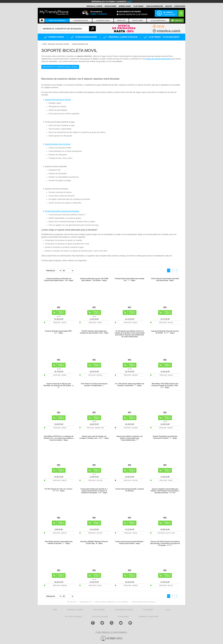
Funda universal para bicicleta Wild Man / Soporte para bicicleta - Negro (130, 542)
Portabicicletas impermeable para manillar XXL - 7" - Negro (130, 279)
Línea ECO (178, 20)
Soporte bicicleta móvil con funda (58, 144)
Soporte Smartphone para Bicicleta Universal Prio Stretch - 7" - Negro (165, 437)
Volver (45, 44)
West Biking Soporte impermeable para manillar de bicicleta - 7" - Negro (59, 542)
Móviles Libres (138, 20)
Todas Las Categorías (57, 20)
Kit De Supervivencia (158, 20)
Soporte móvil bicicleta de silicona (58, 100)
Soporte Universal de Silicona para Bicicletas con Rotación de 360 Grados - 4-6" (59, 386)
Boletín (169, 6)
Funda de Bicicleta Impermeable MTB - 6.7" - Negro (59, 332)
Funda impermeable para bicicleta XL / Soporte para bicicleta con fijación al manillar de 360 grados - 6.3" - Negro (94, 491)
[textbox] (68, 29)
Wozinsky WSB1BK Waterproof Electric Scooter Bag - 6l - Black (94, 542)
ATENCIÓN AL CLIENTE (75, 610)
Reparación (121, 20)
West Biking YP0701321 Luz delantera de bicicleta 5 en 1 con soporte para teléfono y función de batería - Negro (59, 438)
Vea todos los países (73, 617)
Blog (168, 610)
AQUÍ (129, 2)
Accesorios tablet (103, 20)
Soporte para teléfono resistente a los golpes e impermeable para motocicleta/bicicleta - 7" (130, 438)
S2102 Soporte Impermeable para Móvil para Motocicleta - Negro (165, 279)
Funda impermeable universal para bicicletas (62, 211)
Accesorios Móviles (81, 20)
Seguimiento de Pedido (130, 12)
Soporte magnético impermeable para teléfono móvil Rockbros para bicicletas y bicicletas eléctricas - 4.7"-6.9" (165, 491)
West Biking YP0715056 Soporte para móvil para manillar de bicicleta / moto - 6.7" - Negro (165, 386)
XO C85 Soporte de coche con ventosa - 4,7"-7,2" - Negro (59, 490)
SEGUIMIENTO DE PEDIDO (124, 610)
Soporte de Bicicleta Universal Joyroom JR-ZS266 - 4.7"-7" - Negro (165, 332)
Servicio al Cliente (94, 6)
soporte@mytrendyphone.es (144, 602)
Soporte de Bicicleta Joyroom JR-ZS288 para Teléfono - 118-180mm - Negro (94, 279)
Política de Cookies (100, 617)
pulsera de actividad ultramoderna (159, 59)
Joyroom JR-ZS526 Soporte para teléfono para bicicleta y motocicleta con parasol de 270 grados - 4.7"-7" (165, 543)
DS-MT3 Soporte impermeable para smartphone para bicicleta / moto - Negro (94, 332)
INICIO (55, 610)
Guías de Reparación (155, 6)
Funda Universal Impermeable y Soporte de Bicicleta (130, 490)
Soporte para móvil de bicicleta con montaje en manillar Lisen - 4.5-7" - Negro (94, 437)
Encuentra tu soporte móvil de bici (60, 67)
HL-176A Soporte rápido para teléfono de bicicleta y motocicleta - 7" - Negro (130, 385)
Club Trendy (138, 6)
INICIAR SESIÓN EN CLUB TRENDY (133, 14)
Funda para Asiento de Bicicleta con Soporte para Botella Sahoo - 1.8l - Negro (59, 279)
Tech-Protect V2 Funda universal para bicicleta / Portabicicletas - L (94, 385)
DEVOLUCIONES (110, 6)
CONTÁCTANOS (180, 6)
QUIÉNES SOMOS (125, 6)
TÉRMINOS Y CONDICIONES (148, 617)
